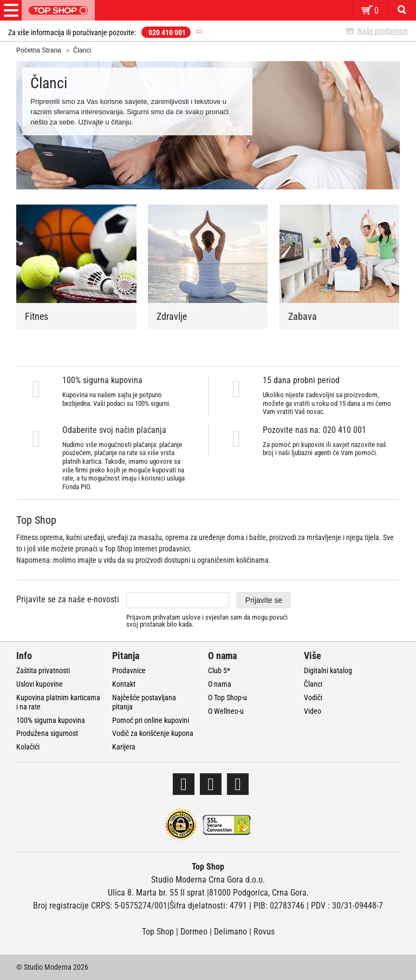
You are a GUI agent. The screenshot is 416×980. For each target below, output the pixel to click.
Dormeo (194, 932)
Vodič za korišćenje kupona (153, 733)
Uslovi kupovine (40, 684)
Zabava (303, 316)
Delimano (230, 932)
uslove (191, 617)
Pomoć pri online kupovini (151, 720)
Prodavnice (129, 670)
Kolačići (28, 747)
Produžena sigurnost (47, 733)
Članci (313, 684)
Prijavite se (264, 600)
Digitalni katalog (328, 670)
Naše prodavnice (383, 31)
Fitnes (37, 316)
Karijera (124, 747)
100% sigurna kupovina (51, 720)
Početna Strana (39, 50)
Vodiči (313, 698)
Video (313, 711)
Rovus (264, 932)
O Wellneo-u (226, 711)
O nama (220, 684)
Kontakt (124, 684)
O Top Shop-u (227, 698)
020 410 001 (167, 32)
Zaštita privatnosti (43, 670)
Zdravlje (172, 316)
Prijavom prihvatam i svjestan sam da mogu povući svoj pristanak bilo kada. (207, 621)
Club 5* (219, 670)
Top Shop (158, 932)
